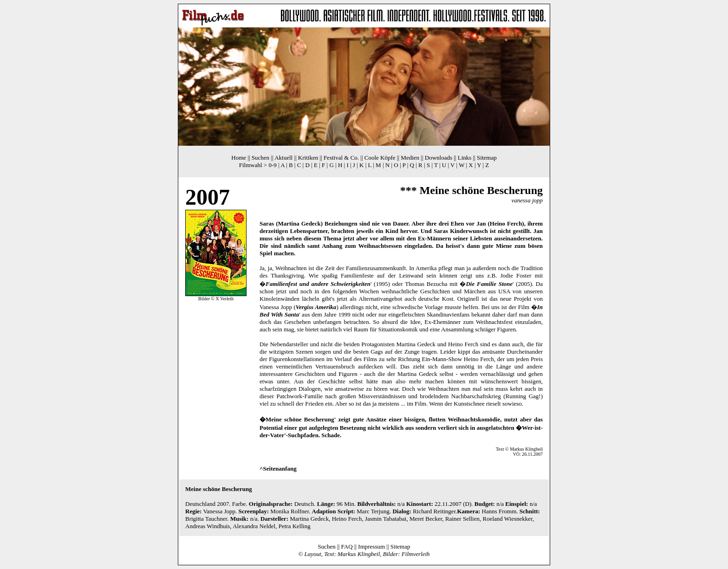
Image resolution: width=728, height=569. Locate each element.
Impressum (371, 546)
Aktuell (283, 158)
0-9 (272, 165)
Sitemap (487, 158)
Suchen (260, 158)
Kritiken (308, 158)
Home (239, 158)
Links (465, 158)
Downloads (439, 158)
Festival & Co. (341, 158)
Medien (410, 158)
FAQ (347, 546)
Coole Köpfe (380, 158)
